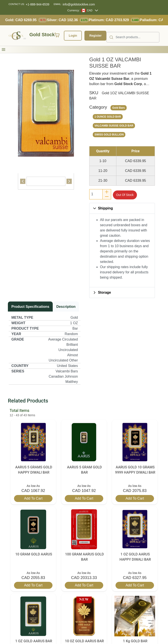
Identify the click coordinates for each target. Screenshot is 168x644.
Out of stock (125, 195)
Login (73, 36)
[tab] (46, 181)
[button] (3, 50)
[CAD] (87, 10)
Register (95, 36)
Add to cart (33, 498)
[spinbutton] (96, 194)
